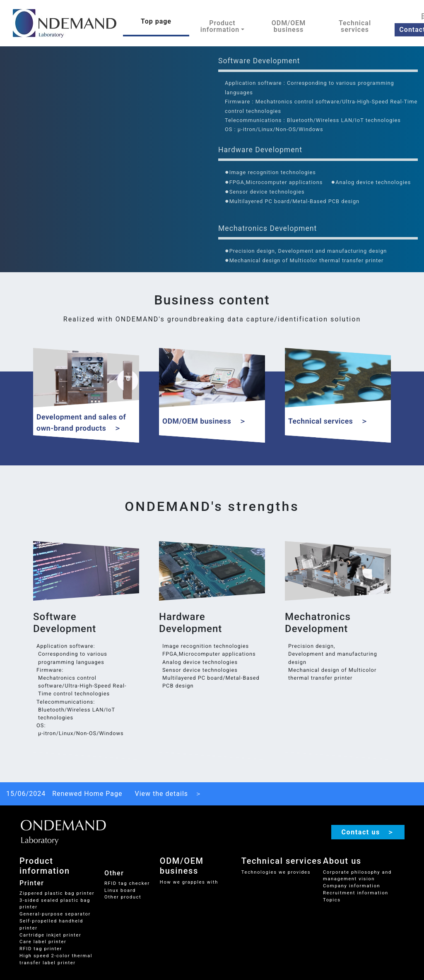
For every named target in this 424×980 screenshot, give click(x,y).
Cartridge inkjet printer (50, 935)
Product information (45, 866)
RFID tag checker (127, 883)
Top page (156, 21)
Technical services (355, 26)
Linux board (120, 890)
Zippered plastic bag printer (57, 893)
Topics (332, 900)
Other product (123, 897)
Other (114, 873)
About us (342, 861)
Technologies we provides (276, 872)
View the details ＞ (169, 794)
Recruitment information (356, 893)
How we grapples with (189, 882)
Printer (32, 883)
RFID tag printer (41, 949)
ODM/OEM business (289, 26)
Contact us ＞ (368, 832)
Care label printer (43, 942)
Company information (352, 886)
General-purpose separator (55, 914)
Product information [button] (220, 26)
